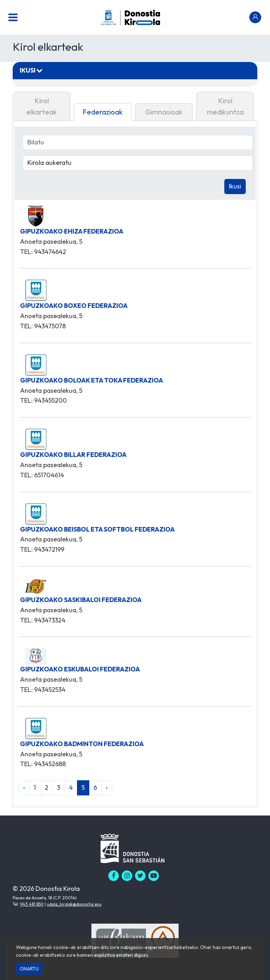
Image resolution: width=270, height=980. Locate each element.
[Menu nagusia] (13, 17)
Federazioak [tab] (103, 112)
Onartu (29, 969)
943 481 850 (32, 904)
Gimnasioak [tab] (164, 112)
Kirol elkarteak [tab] (42, 106)
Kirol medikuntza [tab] (225, 106)
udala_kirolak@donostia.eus (74, 904)
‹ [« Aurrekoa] (24, 787)
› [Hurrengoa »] (107, 787)
